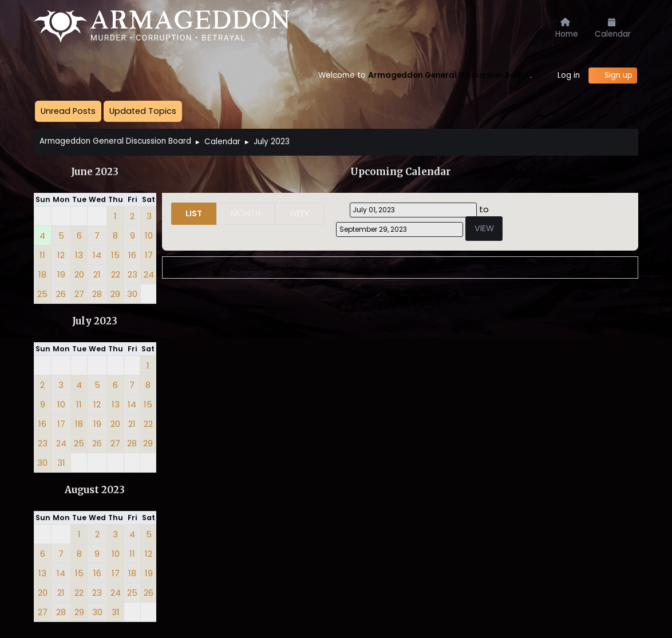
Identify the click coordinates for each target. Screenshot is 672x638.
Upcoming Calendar (400, 172)
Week (299, 213)
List (194, 213)
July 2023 (95, 321)
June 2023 (95, 172)
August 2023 (95, 490)
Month (246, 213)
